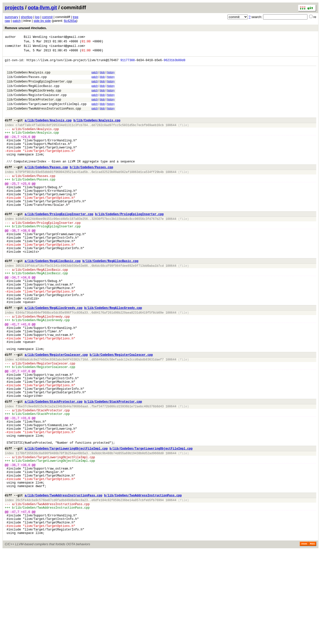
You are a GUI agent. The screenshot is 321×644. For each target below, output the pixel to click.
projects (14, 8)
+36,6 (26, 544)
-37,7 (15, 432)
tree (75, 17)
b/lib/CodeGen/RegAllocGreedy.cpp (113, 357)
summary (11, 17)
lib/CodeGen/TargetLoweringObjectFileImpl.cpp (47, 114)
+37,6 (26, 432)
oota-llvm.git (42, 8)
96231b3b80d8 (175, 64)
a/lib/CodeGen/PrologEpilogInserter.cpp (59, 245)
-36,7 (15, 544)
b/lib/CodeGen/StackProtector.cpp (113, 468)
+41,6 (26, 376)
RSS (312, 637)
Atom (304, 637)
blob (103, 77)
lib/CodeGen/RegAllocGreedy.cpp (34, 99)
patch (17, 21)
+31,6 (26, 488)
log (37, 17)
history (111, 77)
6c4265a (70, 21)
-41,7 (15, 376)
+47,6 (26, 600)
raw (7, 21)
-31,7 (15, 488)
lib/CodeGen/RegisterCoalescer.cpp (37, 104)
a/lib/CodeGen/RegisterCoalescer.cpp (56, 412)
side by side (42, 21)
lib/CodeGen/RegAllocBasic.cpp (33, 93)
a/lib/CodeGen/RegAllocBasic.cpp (53, 301)
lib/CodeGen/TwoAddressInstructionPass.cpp (44, 120)
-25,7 (15, 208)
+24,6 (26, 153)
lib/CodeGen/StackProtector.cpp (34, 109)
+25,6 (26, 208)
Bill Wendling (36, 37)
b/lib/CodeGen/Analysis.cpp (97, 133)
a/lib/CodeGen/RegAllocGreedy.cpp (53, 357)
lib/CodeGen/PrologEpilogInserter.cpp (39, 88)
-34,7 (15, 320)
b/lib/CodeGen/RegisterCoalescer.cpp (121, 412)
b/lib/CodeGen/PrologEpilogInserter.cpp (129, 245)
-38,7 (15, 264)
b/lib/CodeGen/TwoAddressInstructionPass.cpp (143, 580)
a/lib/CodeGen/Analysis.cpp (48, 133)
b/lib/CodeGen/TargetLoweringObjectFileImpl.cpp (151, 524)
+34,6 (26, 320)
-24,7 (15, 153)
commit (47, 17)
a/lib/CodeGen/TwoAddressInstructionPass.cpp (63, 580)
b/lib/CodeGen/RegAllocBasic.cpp (110, 301)
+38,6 (26, 264)
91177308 (128, 64)
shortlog (27, 17)
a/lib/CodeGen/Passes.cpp (46, 189)
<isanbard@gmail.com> (67, 37)
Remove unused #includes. (26, 28)
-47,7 (15, 600)
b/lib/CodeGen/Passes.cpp (91, 189)
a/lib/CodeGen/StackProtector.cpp (53, 468)
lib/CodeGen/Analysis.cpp (29, 78)
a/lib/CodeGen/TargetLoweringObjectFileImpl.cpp (66, 524)
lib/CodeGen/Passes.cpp (27, 83)
